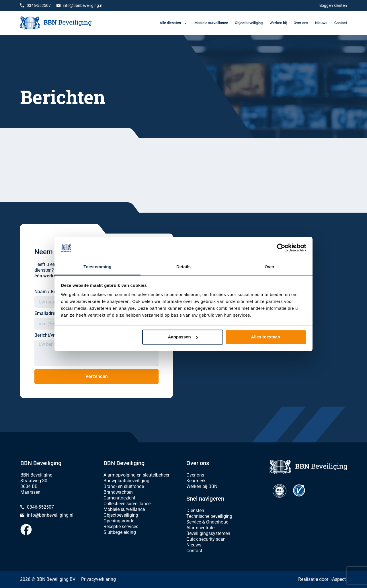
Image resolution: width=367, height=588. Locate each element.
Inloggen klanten (332, 5)
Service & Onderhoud (207, 522)
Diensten (195, 510)
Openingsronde (119, 521)
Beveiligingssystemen (208, 533)
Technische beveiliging (209, 516)
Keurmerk (196, 481)
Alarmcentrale (200, 528)
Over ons (301, 23)
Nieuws (321, 23)
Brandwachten (118, 492)
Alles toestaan (266, 337)
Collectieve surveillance (127, 504)
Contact (341, 23)
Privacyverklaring (98, 579)
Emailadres (47, 313)
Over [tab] (270, 267)
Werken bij (278, 23)
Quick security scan (206, 539)
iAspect (338, 579)
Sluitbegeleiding (120, 532)
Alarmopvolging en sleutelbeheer (136, 475)
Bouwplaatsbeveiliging (126, 481)
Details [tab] (183, 267)
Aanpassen (183, 337)
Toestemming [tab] (97, 267)
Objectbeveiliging (249, 23)
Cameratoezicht (119, 498)
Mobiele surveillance (211, 23)
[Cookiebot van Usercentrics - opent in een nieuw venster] (281, 248)
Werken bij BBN (202, 486)
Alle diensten (174, 23)
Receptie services (121, 527)
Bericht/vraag (49, 335)
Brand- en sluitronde (124, 486)
